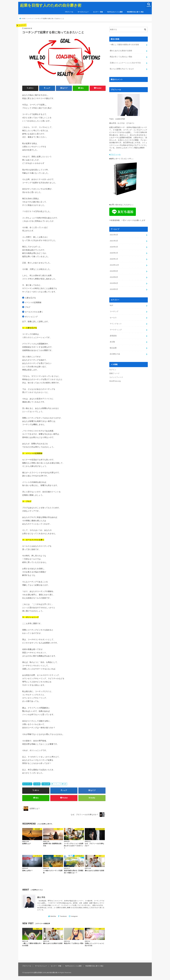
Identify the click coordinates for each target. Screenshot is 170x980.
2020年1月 (114, 259)
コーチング (28, 784)
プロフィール (69, 12)
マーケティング (116, 329)
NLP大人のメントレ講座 (115, 12)
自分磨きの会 (115, 353)
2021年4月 (114, 234)
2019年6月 (114, 283)
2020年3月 (114, 246)
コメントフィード (116, 377)
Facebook (63, 916)
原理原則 (113, 335)
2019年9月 (114, 271)
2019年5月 (114, 289)
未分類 (38, 784)
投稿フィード (114, 373)
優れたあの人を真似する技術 (121, 51)
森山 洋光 (41, 897)
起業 (65, 784)
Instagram (74, 916)
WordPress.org (115, 380)
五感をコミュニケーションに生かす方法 (125, 63)
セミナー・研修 (98, 12)
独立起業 (47, 784)
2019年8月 (114, 277)
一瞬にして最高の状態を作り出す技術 (124, 45)
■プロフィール (115, 154)
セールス (113, 317)
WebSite (53, 916)
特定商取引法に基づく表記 (135, 12)
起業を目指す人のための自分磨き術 (51, 5)
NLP (111, 305)
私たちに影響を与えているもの (122, 69)
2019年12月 (114, 265)
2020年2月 (114, 253)
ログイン (113, 369)
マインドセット (116, 323)
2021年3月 (114, 240)
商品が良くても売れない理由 (121, 57)
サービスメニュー (83, 12)
